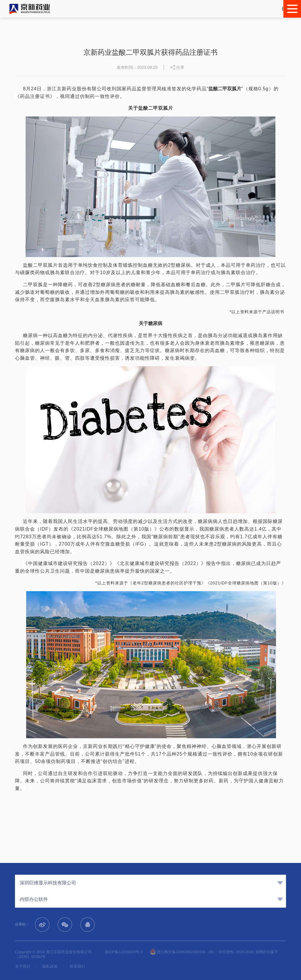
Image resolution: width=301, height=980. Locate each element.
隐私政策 (50, 966)
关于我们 (23, 966)
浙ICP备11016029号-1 (124, 952)
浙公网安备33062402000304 (178, 952)
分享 (180, 67)
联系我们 (77, 966)
